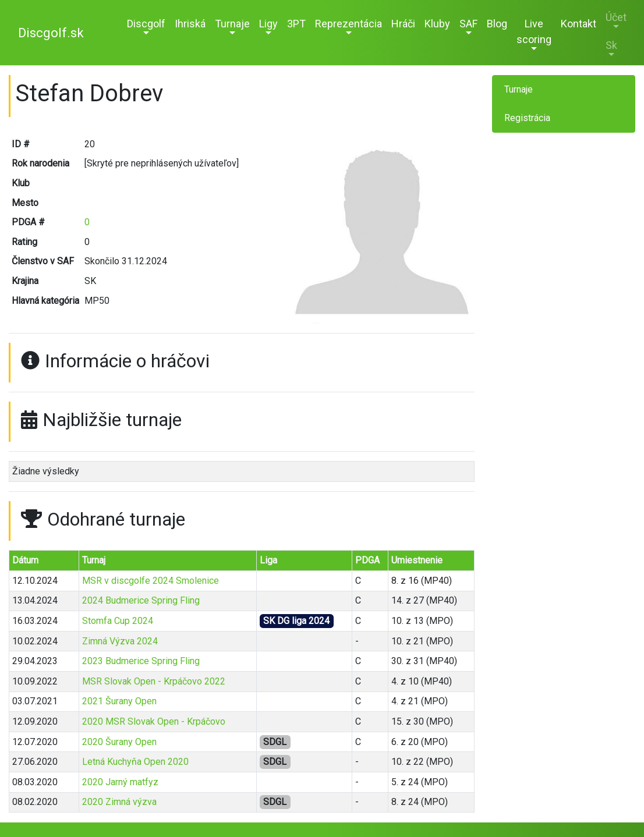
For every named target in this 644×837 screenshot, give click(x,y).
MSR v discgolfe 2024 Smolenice (151, 581)
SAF (468, 24)
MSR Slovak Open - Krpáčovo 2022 (154, 681)
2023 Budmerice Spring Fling (141, 661)
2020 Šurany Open (119, 742)
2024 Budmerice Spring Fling (141, 600)
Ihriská (190, 24)
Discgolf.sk (51, 33)
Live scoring (534, 31)
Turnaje (232, 24)
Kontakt (578, 24)
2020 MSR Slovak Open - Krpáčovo (154, 721)
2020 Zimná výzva (119, 802)
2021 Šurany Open (119, 701)
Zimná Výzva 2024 (120, 641)
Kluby (437, 24)
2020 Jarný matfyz (120, 782)
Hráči (403, 24)
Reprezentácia (348, 24)
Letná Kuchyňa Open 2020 (135, 762)
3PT (296, 24)
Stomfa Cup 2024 (118, 621)
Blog (497, 24)
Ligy (268, 24)
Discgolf (146, 24)
